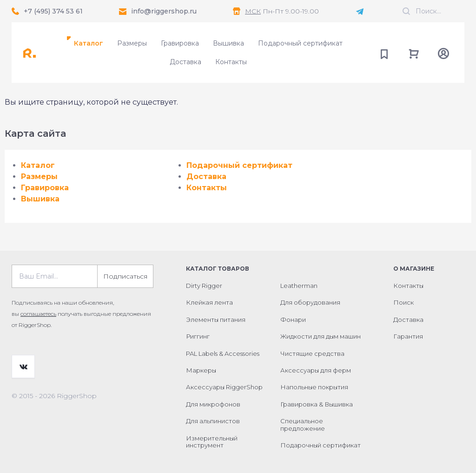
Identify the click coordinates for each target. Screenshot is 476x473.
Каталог (89, 43)
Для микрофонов (213, 404)
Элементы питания (216, 320)
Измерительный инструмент (212, 442)
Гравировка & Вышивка (317, 404)
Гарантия (408, 336)
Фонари (293, 320)
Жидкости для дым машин (321, 336)
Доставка (185, 62)
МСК (253, 11)
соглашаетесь (38, 314)
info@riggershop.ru (164, 11)
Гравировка (180, 43)
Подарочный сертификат (300, 43)
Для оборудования (310, 302)
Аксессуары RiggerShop (224, 387)
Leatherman (299, 286)
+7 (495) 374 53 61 (53, 11)
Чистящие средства (312, 353)
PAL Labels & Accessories (223, 353)
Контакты (231, 62)
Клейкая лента (209, 302)
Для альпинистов (213, 421)
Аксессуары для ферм (316, 370)
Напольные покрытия (314, 387)
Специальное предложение (303, 425)
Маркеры (201, 370)
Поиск (403, 302)
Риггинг (198, 336)
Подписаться (125, 276)
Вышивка (228, 43)
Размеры (132, 43)
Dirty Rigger (204, 286)
